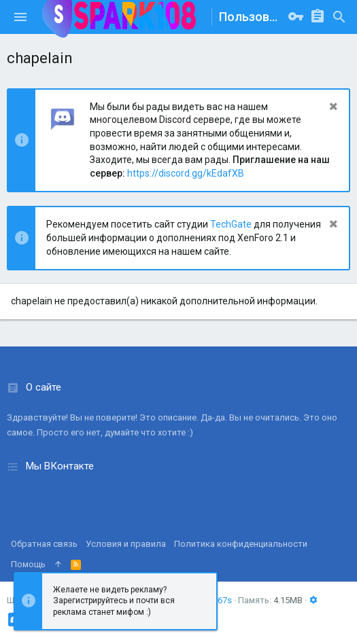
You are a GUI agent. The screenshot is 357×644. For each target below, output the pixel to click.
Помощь (28, 564)
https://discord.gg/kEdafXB (186, 173)
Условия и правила (126, 544)
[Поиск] (339, 17)
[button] (20, 17)
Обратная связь (44, 544)
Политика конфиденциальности (241, 544)
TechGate (231, 224)
